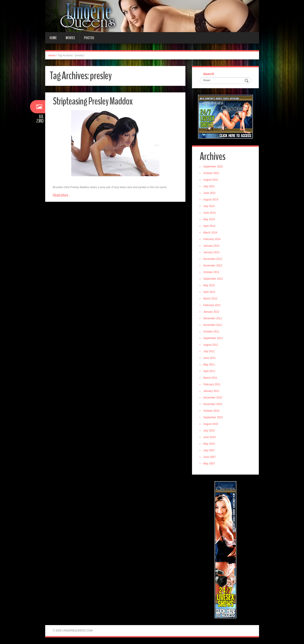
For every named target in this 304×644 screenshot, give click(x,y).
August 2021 (211, 180)
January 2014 (211, 246)
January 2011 (211, 391)
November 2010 (213, 404)
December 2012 (213, 259)
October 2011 (211, 332)
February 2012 (212, 305)
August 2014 (211, 200)
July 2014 (209, 206)
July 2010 (209, 431)
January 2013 (211, 252)
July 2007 (209, 450)
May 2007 (209, 464)
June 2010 (209, 437)
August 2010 (211, 424)
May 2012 (209, 285)
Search (209, 74)
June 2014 (209, 213)
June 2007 (209, 457)
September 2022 (213, 167)
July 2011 (209, 351)
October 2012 (211, 272)
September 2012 (213, 279)
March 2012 (210, 299)
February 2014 (212, 239)
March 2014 (210, 233)
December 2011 (213, 318)
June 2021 (209, 193)
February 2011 (212, 384)
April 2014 (209, 226)
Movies (70, 38)
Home (53, 38)
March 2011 (210, 378)
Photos (89, 38)
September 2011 (213, 338)
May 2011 (209, 365)
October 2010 (211, 411)
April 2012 (209, 292)
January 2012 (211, 312)
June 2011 (209, 358)
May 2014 (209, 219)
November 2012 (213, 266)
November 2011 (213, 325)
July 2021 (209, 186)
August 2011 (211, 345)
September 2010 (213, 417)
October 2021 (211, 173)
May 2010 (209, 444)
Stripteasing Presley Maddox (93, 101)
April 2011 (209, 371)
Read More (61, 195)
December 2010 (213, 398)
